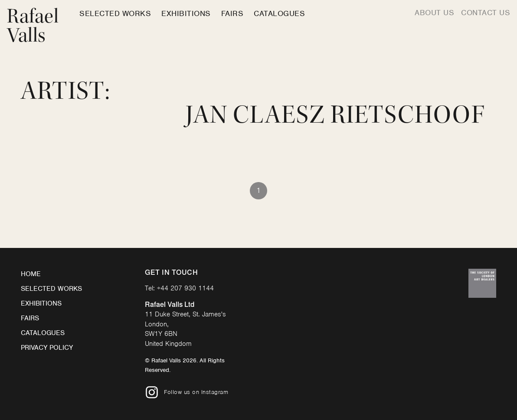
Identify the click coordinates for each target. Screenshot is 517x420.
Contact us (486, 13)
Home (31, 274)
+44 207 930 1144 (185, 288)
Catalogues (279, 13)
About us (434, 13)
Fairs (232, 13)
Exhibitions (186, 13)
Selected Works (115, 13)
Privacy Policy (47, 348)
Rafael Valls (33, 26)
